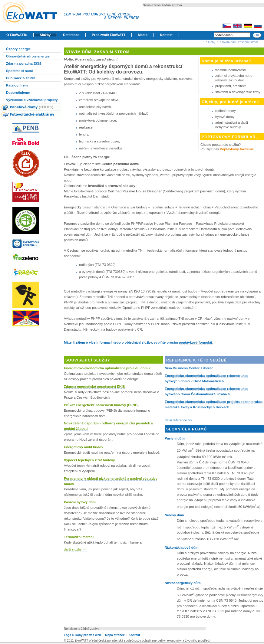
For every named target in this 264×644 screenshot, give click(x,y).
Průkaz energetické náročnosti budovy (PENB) (101, 405)
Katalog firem (17, 85)
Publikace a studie (21, 78)
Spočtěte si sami (19, 71)
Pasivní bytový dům (80, 502)
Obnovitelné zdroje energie (28, 56)
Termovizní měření (79, 537)
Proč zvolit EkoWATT (109, 35)
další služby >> (75, 549)
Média (143, 35)
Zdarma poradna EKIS (24, 64)
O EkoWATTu (17, 35)
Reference (71, 35)
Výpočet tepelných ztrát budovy (89, 460)
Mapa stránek (115, 635)
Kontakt (166, 35)
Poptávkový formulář (237, 149)
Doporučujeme (18, 93)
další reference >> (178, 420)
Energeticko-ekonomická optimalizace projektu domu (107, 368)
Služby (45, 35)
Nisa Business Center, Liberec (189, 368)
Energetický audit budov (84, 447)
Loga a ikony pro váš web (82, 635)
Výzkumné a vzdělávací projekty (32, 100)
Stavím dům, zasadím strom (239, 42)
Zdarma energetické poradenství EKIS (94, 387)
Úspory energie (18, 49)
